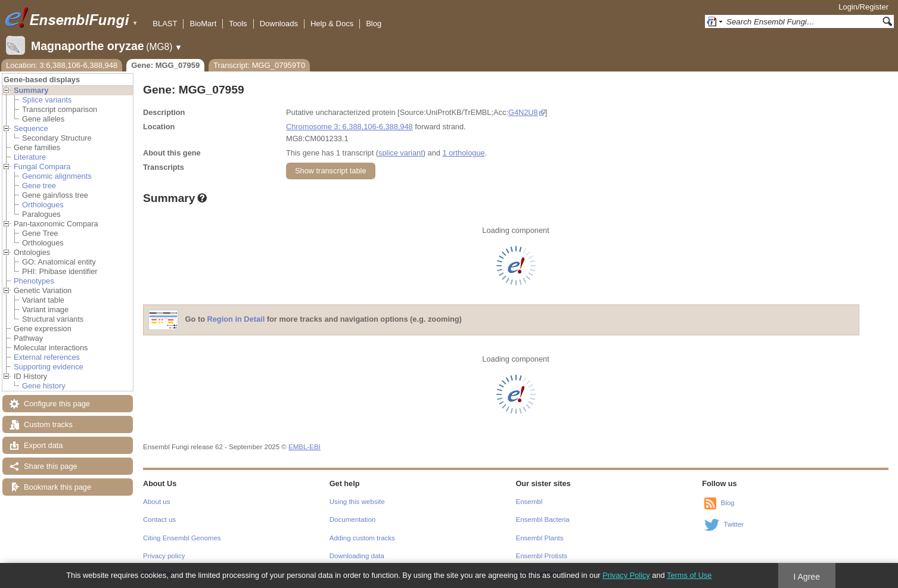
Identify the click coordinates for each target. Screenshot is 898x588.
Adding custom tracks (362, 538)
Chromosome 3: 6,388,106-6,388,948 (349, 127)
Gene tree (39, 186)
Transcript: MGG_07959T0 (259, 65)
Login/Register (863, 7)
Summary (31, 90)
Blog (374, 24)
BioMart (203, 24)
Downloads (279, 24)
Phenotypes (34, 281)
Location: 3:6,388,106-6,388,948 (62, 65)
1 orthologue (463, 153)
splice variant (401, 153)
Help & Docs (332, 24)
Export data (43, 445)
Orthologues (43, 205)
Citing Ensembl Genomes (182, 538)
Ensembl (529, 502)
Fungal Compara (42, 167)
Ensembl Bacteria (543, 519)
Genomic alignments (57, 176)
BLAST (165, 24)
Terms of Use (689, 575)
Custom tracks (48, 424)
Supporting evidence (49, 367)
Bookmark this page (58, 487)
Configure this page (57, 404)
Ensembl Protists (542, 556)
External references (47, 357)
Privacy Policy (626, 575)
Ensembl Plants (540, 538)
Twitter (734, 524)
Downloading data (357, 556)
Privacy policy (164, 556)
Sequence (31, 128)
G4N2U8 (523, 112)
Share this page (51, 466)
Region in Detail (236, 320)
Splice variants (47, 100)
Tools (238, 24)
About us (156, 502)
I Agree (807, 577)
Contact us (159, 519)
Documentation (352, 519)
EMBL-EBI (304, 447)
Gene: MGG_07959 (165, 65)
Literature (30, 157)
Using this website (357, 502)
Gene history (44, 386)
